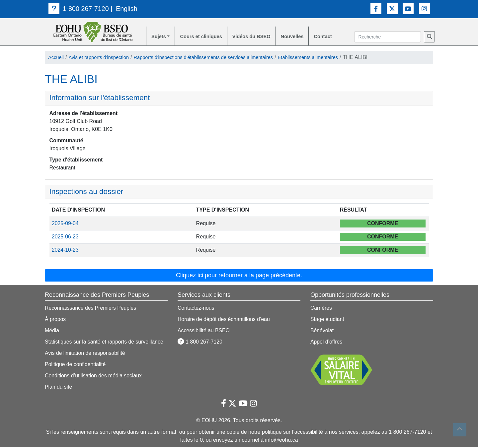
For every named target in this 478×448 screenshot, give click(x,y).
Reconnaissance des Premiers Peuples (91, 309)
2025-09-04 (65, 224)
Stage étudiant (327, 320)
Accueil (57, 58)
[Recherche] (429, 37)
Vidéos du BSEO (259, 37)
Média (52, 331)
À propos (55, 320)
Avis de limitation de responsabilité (85, 354)
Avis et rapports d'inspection (103, 58)
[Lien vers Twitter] (392, 8)
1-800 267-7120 (79, 9)
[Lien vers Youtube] (408, 8)
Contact (335, 37)
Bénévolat (322, 331)
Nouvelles (303, 37)
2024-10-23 (65, 251)
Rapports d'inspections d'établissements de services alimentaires (218, 58)
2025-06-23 (65, 238)
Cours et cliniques (205, 37)
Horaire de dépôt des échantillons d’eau (224, 320)
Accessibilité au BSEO (204, 331)
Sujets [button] (159, 37)
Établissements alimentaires (332, 58)
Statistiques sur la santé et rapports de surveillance (105, 342)
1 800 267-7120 (200, 342)
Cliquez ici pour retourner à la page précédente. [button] (239, 276)
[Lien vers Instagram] (424, 8)
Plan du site (59, 387)
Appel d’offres (327, 342)
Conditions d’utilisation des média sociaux (94, 376)
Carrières (321, 309)
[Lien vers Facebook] (376, 8)
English (127, 9)
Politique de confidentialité (76, 365)
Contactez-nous (196, 309)
